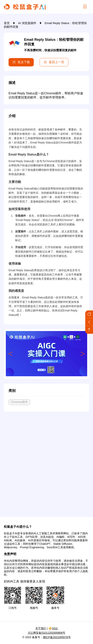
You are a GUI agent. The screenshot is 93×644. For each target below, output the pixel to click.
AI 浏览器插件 (28, 23)
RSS (53, 628)
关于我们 (41, 628)
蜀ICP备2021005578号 (57, 637)
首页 (7, 23)
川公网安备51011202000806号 (46, 633)
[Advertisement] (46, 463)
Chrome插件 (19, 402)
